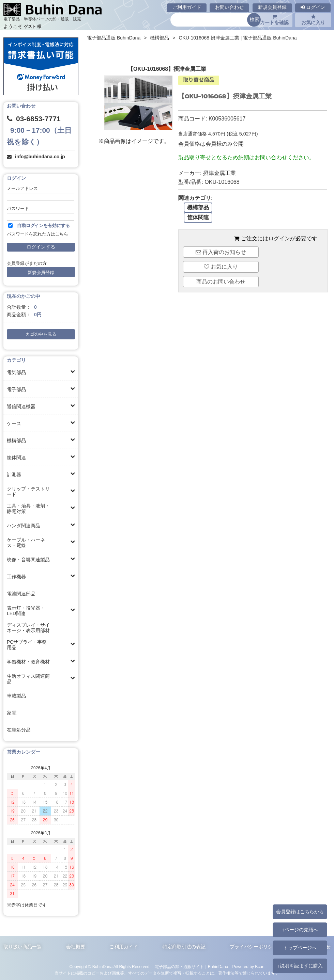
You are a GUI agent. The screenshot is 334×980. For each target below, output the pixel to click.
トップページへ (300, 948)
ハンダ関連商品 (24, 526)
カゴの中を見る (41, 334)
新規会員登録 (272, 7)
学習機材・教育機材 (28, 662)
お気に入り (313, 20)
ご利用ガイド (187, 7)
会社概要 (76, 947)
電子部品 (16, 389)
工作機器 (16, 577)
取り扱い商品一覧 (22, 947)
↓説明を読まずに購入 (300, 966)
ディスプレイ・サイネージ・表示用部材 (28, 628)
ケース (14, 423)
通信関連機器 (21, 406)
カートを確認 (274, 20)
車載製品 (16, 696)
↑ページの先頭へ (300, 930)
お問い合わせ (229, 7)
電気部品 (16, 372)
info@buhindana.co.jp (40, 157)
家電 (12, 713)
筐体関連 (16, 457)
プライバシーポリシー (254, 947)
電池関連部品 (21, 594)
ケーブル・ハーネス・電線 (26, 543)
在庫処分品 (19, 730)
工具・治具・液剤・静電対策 (28, 509)
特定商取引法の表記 (184, 947)
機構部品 (16, 440)
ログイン (313, 7)
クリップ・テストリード (28, 492)
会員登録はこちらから (300, 912)
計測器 (14, 475)
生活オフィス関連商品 (28, 679)
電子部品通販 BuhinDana (114, 38)
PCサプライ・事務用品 (27, 645)
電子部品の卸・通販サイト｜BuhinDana (192, 967)
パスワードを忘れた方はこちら (37, 234)
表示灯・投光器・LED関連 (26, 611)
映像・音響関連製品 (28, 560)
